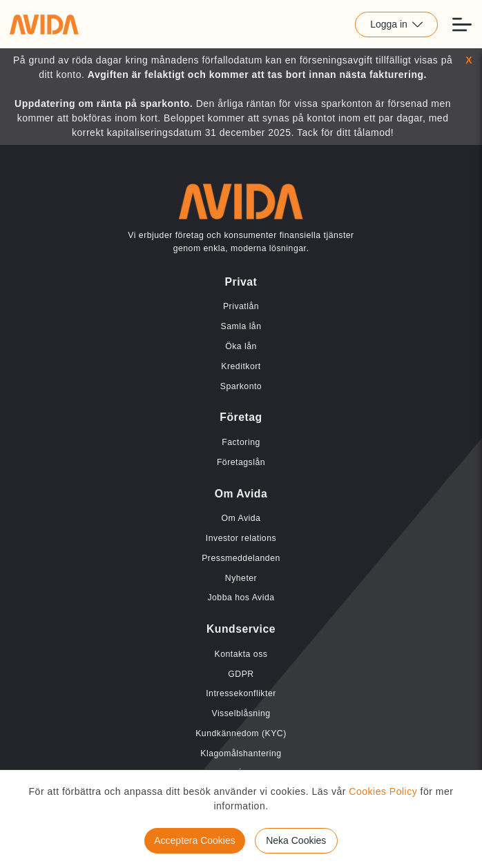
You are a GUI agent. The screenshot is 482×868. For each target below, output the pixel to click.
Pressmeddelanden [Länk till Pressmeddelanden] (241, 558)
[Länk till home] (44, 24)
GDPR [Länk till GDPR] (241, 674)
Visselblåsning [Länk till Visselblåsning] (241, 713)
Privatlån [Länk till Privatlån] (241, 306)
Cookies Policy (383, 791)
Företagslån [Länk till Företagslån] (241, 462)
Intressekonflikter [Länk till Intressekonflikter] (241, 693)
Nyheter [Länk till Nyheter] (241, 578)
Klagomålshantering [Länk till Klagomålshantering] (241, 753)
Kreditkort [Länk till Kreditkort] (241, 366)
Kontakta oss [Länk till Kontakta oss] (241, 654)
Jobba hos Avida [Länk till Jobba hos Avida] (241, 598)
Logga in (396, 24)
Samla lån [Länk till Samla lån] (241, 326)
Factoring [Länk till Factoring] (241, 442)
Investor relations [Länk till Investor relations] (241, 538)
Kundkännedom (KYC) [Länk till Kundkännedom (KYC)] (241, 733)
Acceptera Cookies (195, 840)
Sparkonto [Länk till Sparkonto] (241, 386)
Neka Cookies (296, 840)
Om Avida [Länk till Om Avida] (241, 518)
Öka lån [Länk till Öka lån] (241, 346)
